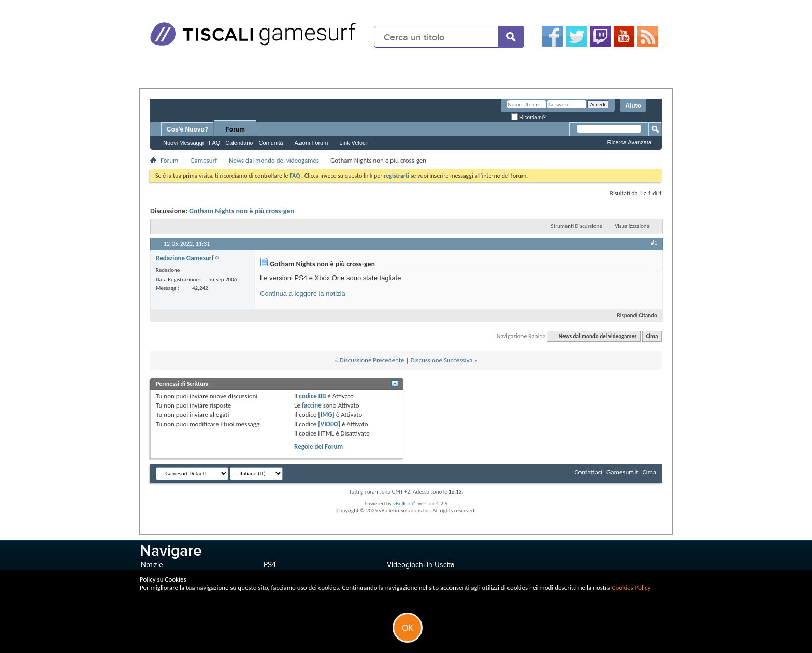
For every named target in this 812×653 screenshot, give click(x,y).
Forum (235, 129)
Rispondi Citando (633, 316)
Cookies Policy (632, 587)
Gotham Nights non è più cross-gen (242, 211)
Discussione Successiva (441, 360)
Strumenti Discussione (577, 226)
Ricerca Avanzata (629, 142)
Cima (652, 336)
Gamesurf (204, 160)
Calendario (239, 143)
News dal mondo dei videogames (274, 160)
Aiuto (633, 106)
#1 (654, 243)
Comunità (271, 143)
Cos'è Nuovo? (187, 129)
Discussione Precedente (372, 360)
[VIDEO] (329, 424)
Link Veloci (353, 143)
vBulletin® (405, 504)
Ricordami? (528, 117)
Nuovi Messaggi (183, 143)
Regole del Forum (318, 447)
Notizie (152, 565)
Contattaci (589, 472)
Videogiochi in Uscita (421, 565)
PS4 (270, 565)
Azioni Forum (311, 143)
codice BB (312, 396)
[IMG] (326, 415)
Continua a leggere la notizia (303, 293)
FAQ (214, 143)
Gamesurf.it (622, 472)
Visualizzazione (632, 226)
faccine (312, 405)
